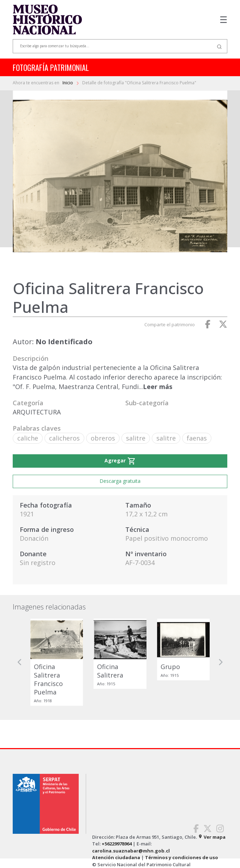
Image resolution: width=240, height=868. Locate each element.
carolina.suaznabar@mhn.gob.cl (131, 851)
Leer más (158, 387)
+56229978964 (117, 844)
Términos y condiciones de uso (182, 857)
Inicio (68, 83)
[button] (20, 662)
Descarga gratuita (120, 481)
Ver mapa (212, 837)
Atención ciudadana (116, 857)
